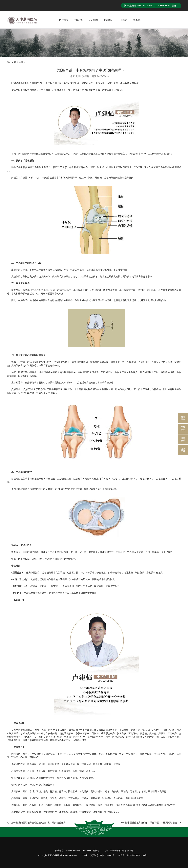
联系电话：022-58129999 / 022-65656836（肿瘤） (153, 6)
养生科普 (18, 62)
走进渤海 (93, 20)
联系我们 (138, 20)
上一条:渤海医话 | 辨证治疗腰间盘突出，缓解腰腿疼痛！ (37, 823)
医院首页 (64, 20)
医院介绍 (79, 20)
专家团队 (108, 20)
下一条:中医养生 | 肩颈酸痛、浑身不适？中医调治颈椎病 (151, 823)
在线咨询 (123, 20)
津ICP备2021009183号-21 (138, 855)
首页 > (10, 62)
